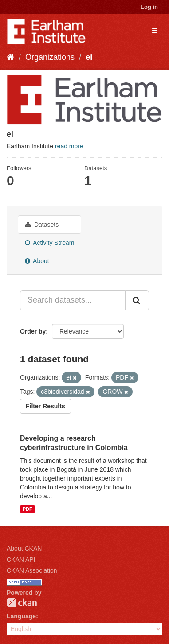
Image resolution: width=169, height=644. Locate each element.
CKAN (22, 603)
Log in (149, 7)
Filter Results (45, 406)
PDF (27, 509)
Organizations (50, 57)
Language (21, 616)
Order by (33, 331)
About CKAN (24, 548)
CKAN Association (32, 570)
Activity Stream (49, 243)
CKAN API (21, 559)
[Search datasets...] (73, 300)
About (37, 261)
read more (69, 146)
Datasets (42, 225)
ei (89, 57)
